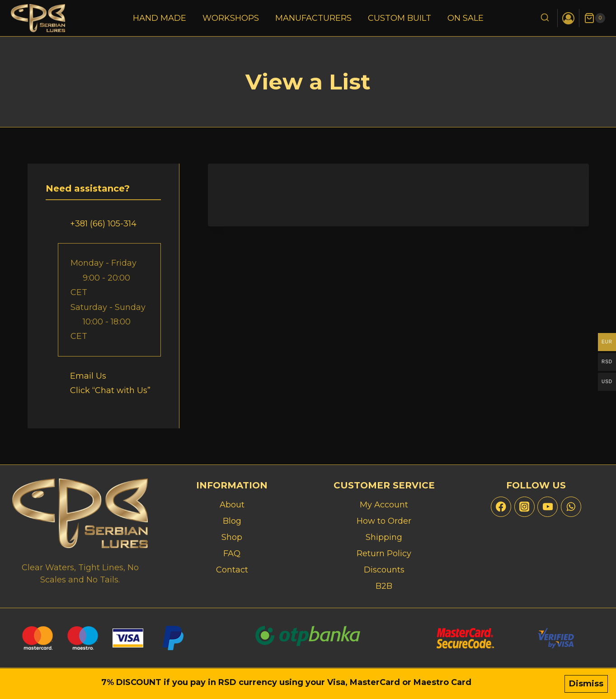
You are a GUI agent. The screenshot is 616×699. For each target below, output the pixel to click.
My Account (384, 505)
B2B (384, 586)
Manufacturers (313, 18)
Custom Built (400, 18)
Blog (232, 521)
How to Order (384, 521)
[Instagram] (524, 507)
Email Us (88, 376)
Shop (232, 537)
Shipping (384, 537)
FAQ (232, 554)
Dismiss (586, 684)
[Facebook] (501, 507)
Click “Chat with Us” (110, 390)
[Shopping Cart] (595, 18)
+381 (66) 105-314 (103, 224)
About (232, 505)
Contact (232, 570)
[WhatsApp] (571, 507)
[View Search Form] (545, 18)
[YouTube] (548, 507)
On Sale (466, 18)
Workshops (231, 18)
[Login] (568, 18)
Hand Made (160, 18)
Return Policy (384, 554)
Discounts (384, 570)
